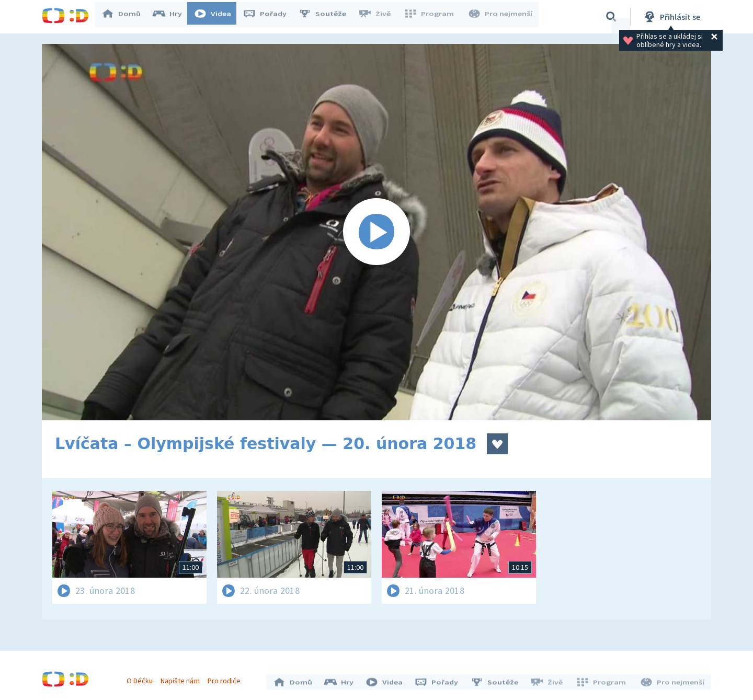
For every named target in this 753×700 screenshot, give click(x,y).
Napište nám (182, 678)
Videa (218, 17)
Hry (172, 17)
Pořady (270, 17)
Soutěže (327, 17)
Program (432, 17)
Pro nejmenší (501, 17)
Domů (126, 17)
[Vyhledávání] (611, 17)
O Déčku (142, 678)
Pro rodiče (227, 678)
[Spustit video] (376, 232)
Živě (379, 17)
